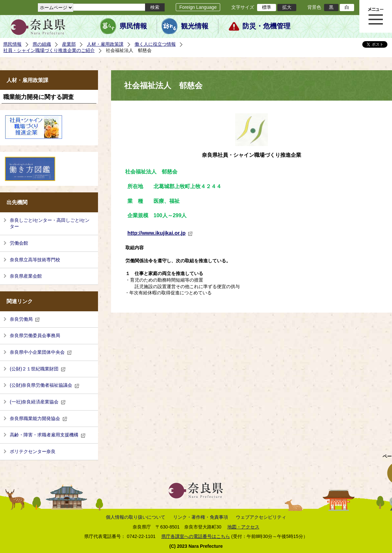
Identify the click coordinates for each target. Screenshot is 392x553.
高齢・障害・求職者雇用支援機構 (48, 435)
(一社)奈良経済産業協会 (38, 402)
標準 (267, 7)
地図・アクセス (243, 527)
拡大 (287, 7)
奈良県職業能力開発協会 (39, 418)
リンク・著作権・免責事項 (201, 517)
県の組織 (42, 44)
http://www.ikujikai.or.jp (160, 233)
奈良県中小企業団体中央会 (41, 352)
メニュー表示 (376, 16)
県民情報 (133, 26)
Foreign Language (198, 7)
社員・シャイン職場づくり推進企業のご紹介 (49, 50)
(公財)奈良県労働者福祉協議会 (45, 385)
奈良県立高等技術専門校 (35, 260)
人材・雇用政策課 (105, 44)
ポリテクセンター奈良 (33, 451)
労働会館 (19, 243)
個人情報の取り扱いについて (136, 517)
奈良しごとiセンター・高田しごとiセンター (50, 223)
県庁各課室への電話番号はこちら (196, 536)
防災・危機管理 (266, 26)
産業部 (69, 44)
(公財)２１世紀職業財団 (38, 369)
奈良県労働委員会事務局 (35, 335)
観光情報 (195, 26)
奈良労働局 (25, 319)
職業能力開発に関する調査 (39, 97)
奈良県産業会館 (26, 276)
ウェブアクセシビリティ (261, 517)
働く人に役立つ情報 (155, 44)
